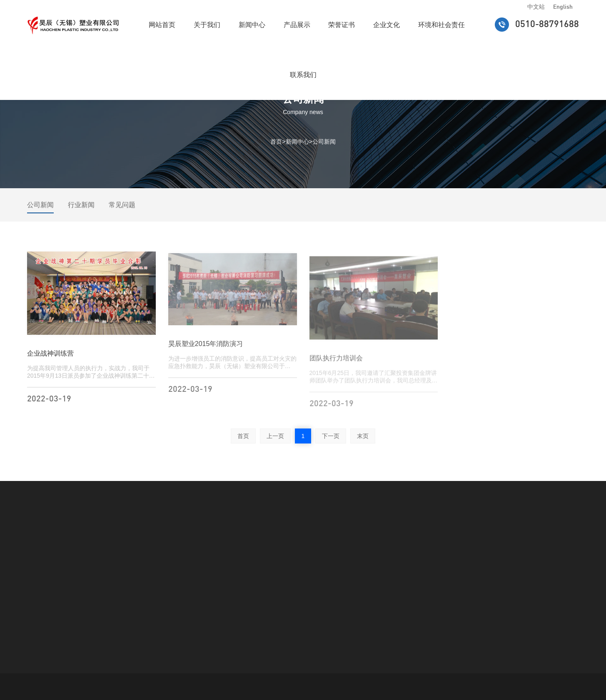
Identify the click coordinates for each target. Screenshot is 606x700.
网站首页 (162, 25)
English (563, 7)
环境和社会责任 (441, 25)
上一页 (275, 436)
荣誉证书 (342, 25)
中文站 (536, 7)
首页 (276, 141)
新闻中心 (252, 25)
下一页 (331, 436)
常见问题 (122, 208)
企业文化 (387, 25)
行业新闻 (81, 208)
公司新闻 (324, 141)
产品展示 (297, 25)
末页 (363, 436)
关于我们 (207, 25)
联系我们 (303, 75)
